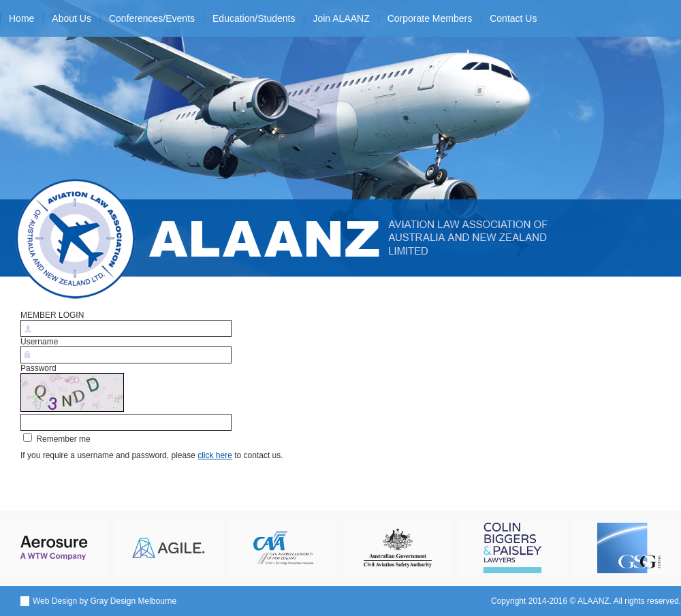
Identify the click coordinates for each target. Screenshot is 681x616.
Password (38, 368)
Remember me (57, 439)
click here (215, 455)
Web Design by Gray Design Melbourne (105, 601)
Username (39, 342)
